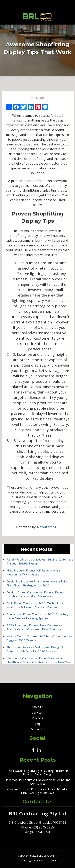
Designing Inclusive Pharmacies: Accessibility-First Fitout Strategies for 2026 (38, 583)
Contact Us (38, 729)
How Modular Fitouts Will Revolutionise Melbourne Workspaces (33, 572)
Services (37, 712)
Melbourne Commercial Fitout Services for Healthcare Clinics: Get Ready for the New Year (39, 660)
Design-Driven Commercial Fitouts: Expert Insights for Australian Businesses (35, 594)
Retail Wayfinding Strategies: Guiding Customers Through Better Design (38, 773)
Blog (38, 724)
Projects (38, 718)
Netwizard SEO (48, 527)
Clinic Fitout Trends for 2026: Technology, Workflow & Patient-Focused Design (35, 605)
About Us (38, 707)
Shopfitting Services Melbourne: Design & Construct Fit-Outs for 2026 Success (35, 649)
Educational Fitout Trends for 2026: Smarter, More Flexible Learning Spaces (37, 616)
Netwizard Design (47, 861)
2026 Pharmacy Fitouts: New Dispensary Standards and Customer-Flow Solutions (35, 627)
